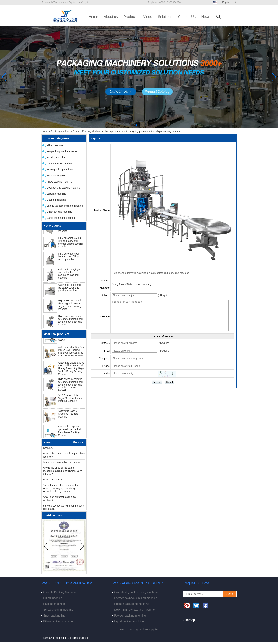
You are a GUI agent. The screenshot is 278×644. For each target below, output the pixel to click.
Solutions (165, 17)
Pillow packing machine (60, 182)
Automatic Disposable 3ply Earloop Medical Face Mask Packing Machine (70, 432)
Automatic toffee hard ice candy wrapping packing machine (70, 289)
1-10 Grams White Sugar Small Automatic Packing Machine (71, 400)
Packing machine (60, 131)
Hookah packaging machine (132, 604)
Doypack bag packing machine (64, 188)
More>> (78, 442)
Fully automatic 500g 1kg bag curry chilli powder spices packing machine (71, 244)
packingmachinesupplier (143, 629)
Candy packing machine (60, 164)
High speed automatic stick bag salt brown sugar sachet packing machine (70, 306)
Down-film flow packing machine (134, 610)
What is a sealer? (52, 481)
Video (148, 17)
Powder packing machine (130, 616)
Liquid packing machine (129, 621)
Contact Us (187, 17)
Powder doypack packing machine (136, 598)
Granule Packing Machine (87, 131)
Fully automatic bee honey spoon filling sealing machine (69, 258)
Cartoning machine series (61, 218)
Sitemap (189, 620)
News (206, 17)
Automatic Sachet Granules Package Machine (68, 415)
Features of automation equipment (61, 464)
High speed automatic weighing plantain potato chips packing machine (151, 273)
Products (130, 17)
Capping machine (56, 200)
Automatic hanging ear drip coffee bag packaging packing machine (70, 275)
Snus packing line (56, 176)
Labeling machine (56, 194)
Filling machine (55, 145)
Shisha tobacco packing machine (65, 206)
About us (111, 17)
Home (93, 17)
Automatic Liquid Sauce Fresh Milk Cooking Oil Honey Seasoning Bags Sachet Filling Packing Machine (71, 370)
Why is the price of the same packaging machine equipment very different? (62, 472)
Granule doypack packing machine (136, 592)
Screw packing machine (60, 170)
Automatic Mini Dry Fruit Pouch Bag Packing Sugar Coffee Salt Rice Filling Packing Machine (71, 353)
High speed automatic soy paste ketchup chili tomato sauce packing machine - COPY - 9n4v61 (70, 386)
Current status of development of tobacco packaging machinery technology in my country (61, 490)
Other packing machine (59, 212)
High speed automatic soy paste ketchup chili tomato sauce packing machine (70, 322)
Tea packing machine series (62, 151)
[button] (136, 125)
